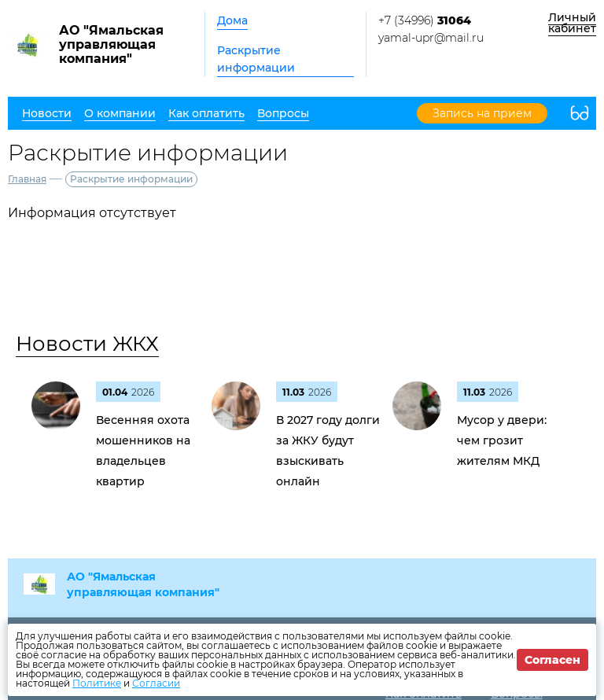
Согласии (156, 683)
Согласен (552, 660)
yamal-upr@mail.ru (431, 38)
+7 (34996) (425, 20)
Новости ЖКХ (87, 344)
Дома (232, 20)
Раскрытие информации (256, 59)
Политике (97, 683)
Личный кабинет (572, 23)
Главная (27, 179)
